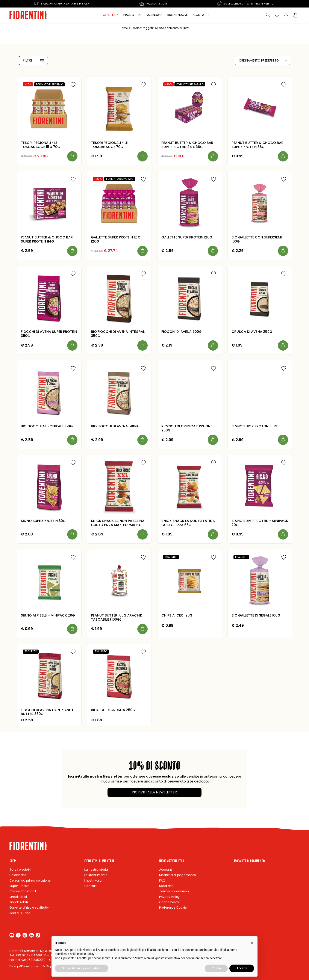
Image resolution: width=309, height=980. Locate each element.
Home (124, 28)
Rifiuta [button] (216, 968)
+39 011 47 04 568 (29, 955)
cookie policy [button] (86, 954)
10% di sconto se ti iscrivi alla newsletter (249, 4)
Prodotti (131, 15)
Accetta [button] (242, 968)
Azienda (153, 15)
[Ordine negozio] (262, 61)
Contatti (201, 15)
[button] (252, 943)
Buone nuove (178, 15)
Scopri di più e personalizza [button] (82, 968)
